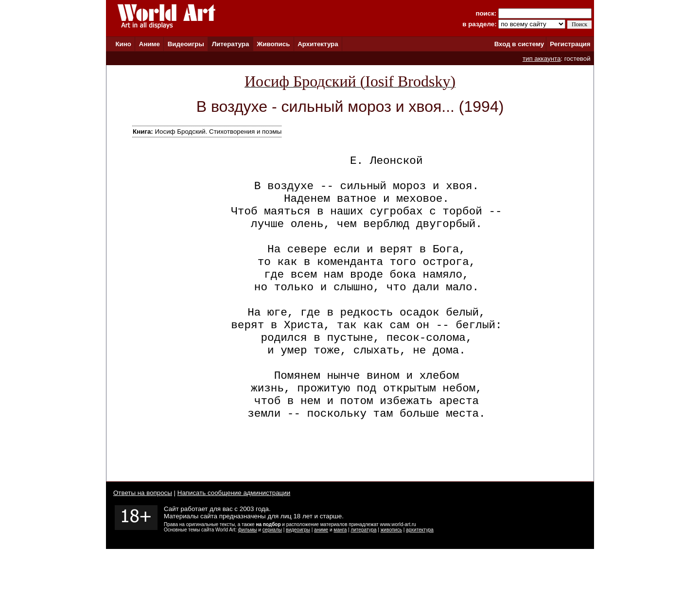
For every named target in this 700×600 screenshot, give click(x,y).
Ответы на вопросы (143, 544)
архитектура (420, 581)
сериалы (272, 581)
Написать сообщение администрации (234, 544)
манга (340, 581)
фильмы (248, 581)
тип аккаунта (542, 59)
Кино (123, 44)
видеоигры (298, 581)
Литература (231, 44)
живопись (391, 581)
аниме (321, 581)
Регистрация (570, 44)
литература (363, 581)
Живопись (273, 44)
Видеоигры (186, 44)
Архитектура (318, 44)
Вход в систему (519, 44)
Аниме (149, 44)
